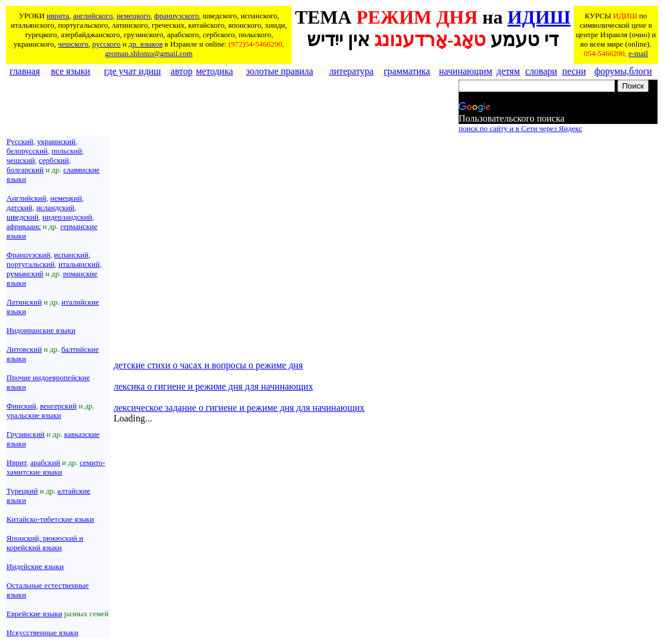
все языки (71, 71)
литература (351, 71)
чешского (73, 44)
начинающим (466, 71)
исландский (55, 207)
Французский (28, 255)
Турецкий (22, 491)
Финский (21, 406)
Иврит (17, 462)
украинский (56, 141)
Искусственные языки (42, 632)
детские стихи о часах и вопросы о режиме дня (208, 365)
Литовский (24, 349)
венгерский (58, 406)
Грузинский (26, 434)
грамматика (407, 71)
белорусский (27, 151)
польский (67, 151)
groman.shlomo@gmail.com (149, 53)
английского (93, 16)
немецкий (66, 198)
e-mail (638, 53)
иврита (58, 16)
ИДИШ (539, 17)
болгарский (25, 170)
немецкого (133, 16)
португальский (30, 264)
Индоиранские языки (41, 330)
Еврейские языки (35, 614)
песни (574, 71)
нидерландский (67, 217)
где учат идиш (132, 71)
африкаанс (24, 226)
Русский (20, 141)
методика (215, 71)
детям (508, 71)
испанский (71, 255)
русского (106, 44)
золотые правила (280, 71)
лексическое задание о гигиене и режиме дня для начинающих (239, 408)
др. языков (146, 44)
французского (176, 16)
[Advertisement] (221, 107)
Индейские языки (35, 566)
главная (24, 71)
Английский (26, 198)
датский (19, 207)
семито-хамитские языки (56, 467)
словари (541, 71)
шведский (22, 217)
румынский (25, 274)
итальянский (79, 264)
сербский (54, 160)
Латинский (24, 302)
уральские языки (34, 415)
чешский (21, 160)
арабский (45, 462)
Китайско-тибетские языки (50, 519)
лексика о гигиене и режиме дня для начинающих (213, 386)
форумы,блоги (623, 71)
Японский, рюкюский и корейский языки (45, 543)
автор (181, 71)
